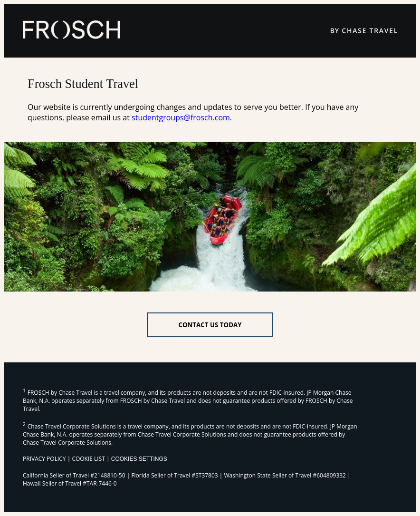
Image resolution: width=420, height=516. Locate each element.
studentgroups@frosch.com (181, 117)
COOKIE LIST (88, 459)
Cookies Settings (139, 459)
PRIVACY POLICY (44, 459)
